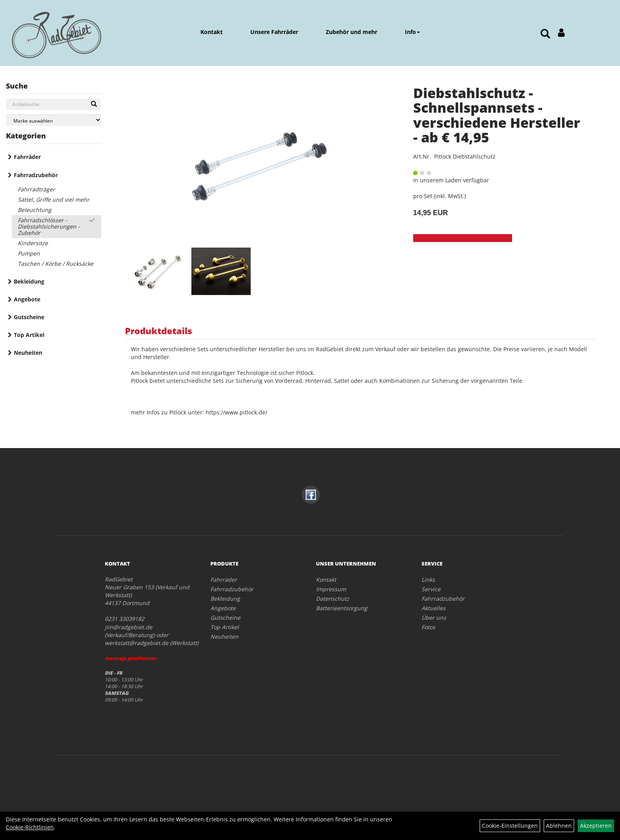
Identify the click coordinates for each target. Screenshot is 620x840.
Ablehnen (559, 826)
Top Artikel (29, 335)
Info (412, 32)
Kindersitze (33, 243)
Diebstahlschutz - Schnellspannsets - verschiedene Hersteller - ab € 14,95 (497, 115)
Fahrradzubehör (36, 175)
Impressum (331, 589)
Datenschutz (333, 599)
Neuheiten (28, 353)
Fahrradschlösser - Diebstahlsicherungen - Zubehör (49, 226)
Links (428, 580)
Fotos (428, 627)
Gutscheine (29, 317)
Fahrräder (27, 157)
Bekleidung (29, 281)
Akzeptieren (596, 826)
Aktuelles (434, 608)
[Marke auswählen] (54, 120)
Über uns (434, 618)
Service (431, 589)
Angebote (27, 299)
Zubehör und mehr (352, 32)
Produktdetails (159, 331)
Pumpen (29, 253)
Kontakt (212, 32)
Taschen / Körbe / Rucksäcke (56, 264)
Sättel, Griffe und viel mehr (54, 200)
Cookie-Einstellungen (510, 826)
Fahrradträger (36, 189)
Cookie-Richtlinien (30, 827)
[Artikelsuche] (545, 34)
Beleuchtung (35, 210)
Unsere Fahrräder (274, 32)
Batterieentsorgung (342, 608)
